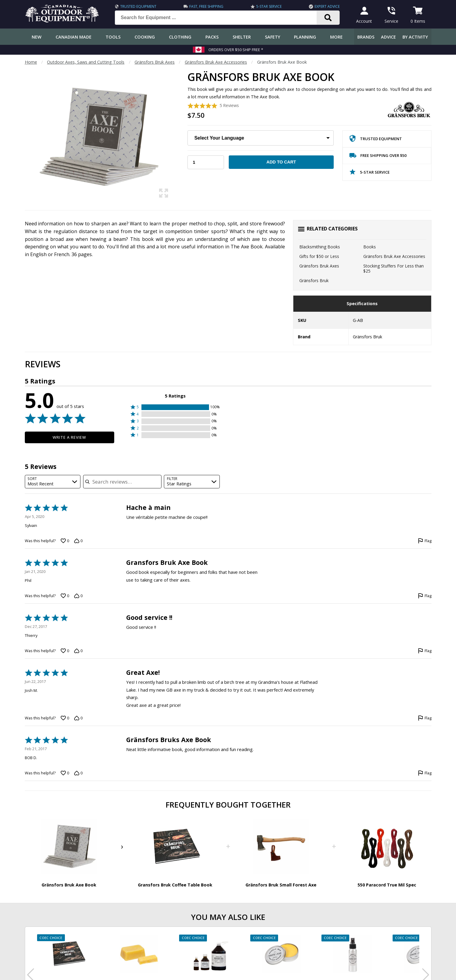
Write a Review (70, 437)
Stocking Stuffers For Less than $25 (394, 269)
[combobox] (53, 482)
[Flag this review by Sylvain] (425, 541)
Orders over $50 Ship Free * (236, 50)
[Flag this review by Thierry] (425, 651)
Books (370, 247)
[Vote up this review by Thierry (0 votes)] (65, 651)
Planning (305, 37)
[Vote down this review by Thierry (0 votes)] (78, 651)
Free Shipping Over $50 (378, 157)
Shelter (242, 37)
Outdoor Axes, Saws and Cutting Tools (86, 62)
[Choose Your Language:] (261, 138)
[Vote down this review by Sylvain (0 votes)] (78, 541)
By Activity (415, 37)
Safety (273, 37)
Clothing (180, 37)
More (336, 37)
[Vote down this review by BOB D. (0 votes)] (78, 773)
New (37, 37)
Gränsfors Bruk (314, 280)
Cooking (145, 37)
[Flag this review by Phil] (425, 596)
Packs (212, 37)
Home (31, 62)
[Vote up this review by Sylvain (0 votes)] (65, 541)
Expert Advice (327, 6)
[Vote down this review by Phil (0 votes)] (78, 596)
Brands (366, 37)
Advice (388, 37)
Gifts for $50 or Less (319, 256)
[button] (175, 407)
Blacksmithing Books (320, 247)
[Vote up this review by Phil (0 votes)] (65, 596)
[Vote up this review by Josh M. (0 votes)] (65, 718)
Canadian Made (74, 37)
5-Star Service (269, 6)
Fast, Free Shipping (206, 6)
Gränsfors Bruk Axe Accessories (216, 62)
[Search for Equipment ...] (221, 18)
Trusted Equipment (138, 6)
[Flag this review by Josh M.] (425, 718)
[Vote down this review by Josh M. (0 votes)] (78, 718)
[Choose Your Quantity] (206, 162)
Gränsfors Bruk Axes (155, 62)
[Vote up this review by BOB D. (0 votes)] (65, 773)
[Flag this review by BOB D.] (425, 773)
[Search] (328, 18)
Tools (113, 37)
